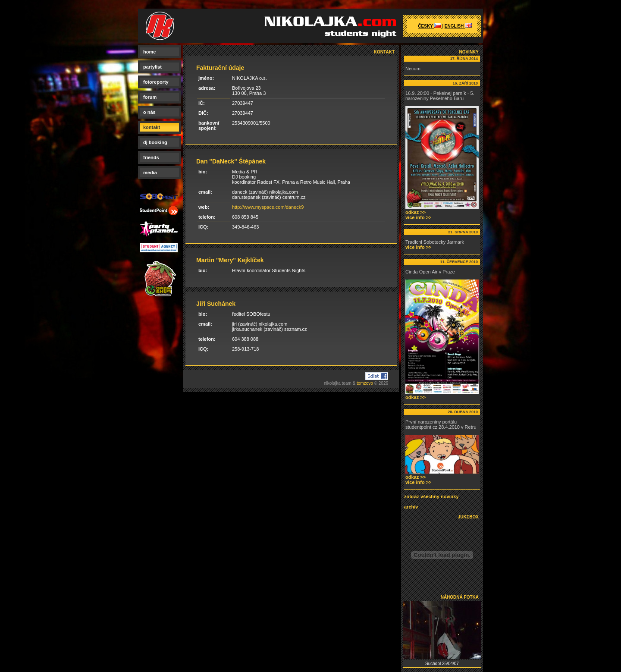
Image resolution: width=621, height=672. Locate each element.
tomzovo (365, 383)
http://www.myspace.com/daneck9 (268, 207)
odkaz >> (416, 212)
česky (430, 26)
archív (411, 507)
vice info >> (419, 217)
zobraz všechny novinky (431, 496)
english (458, 26)
